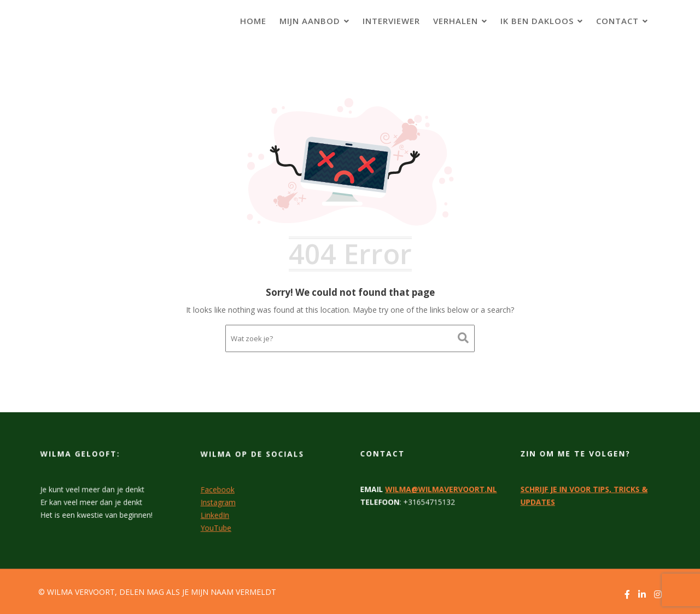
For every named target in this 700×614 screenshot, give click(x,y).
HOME (253, 21)
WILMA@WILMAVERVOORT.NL (441, 489)
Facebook (218, 489)
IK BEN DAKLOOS (537, 21)
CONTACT (617, 21)
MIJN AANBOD (310, 21)
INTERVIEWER (391, 21)
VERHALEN (456, 21)
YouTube (217, 527)
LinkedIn (216, 514)
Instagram (219, 502)
